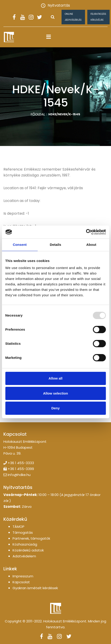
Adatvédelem (24, 556)
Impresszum (23, 576)
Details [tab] (56, 245)
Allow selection (55, 393)
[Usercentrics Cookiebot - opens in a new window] (86, 232)
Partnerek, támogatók (31, 538)
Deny (55, 408)
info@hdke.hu (19, 475)
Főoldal (38, 114)
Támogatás (23, 532)
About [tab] (91, 245)
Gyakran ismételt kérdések (35, 588)
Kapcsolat (21, 582)
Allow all (55, 378)
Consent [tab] (20, 245)
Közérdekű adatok (28, 550)
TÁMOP (18, 527)
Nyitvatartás (55, 5)
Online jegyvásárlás (73, 17)
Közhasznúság (25, 544)
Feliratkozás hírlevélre (98, 17)
